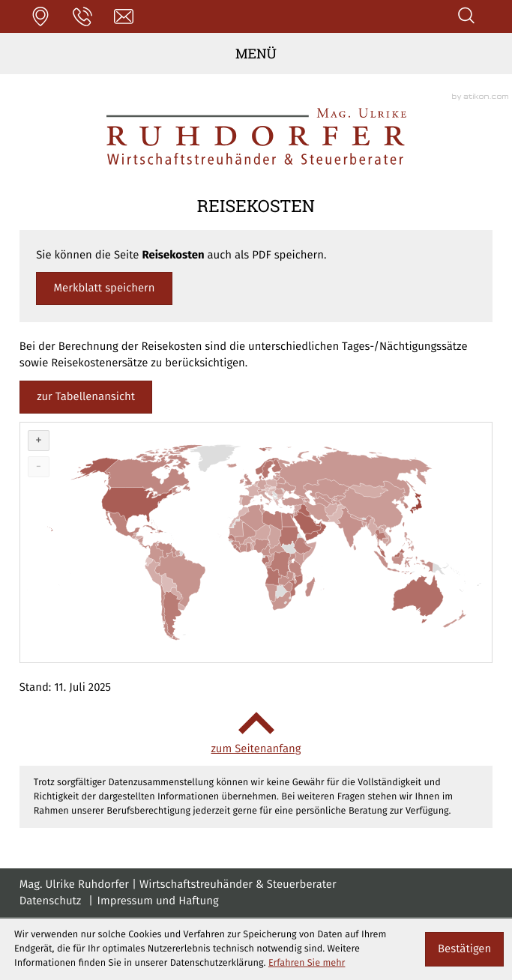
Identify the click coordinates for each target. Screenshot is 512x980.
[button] (40, 16)
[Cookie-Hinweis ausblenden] (464, 949)
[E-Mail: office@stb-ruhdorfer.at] (124, 16)
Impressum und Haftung (158, 901)
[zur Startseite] (256, 136)
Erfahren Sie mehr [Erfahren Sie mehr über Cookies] (307, 963)
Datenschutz (51, 901)
